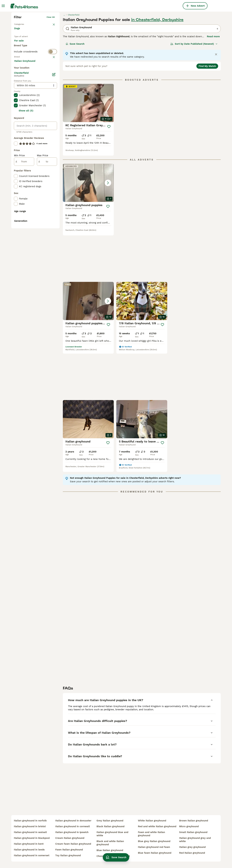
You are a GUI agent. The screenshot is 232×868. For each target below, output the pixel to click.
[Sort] (194, 94)
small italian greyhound (193, 832)
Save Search (75, 94)
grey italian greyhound (110, 821)
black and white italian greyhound (110, 843)
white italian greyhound (152, 821)
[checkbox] (16, 141)
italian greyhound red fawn (154, 847)
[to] (47, 293)
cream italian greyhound (70, 838)
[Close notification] (216, 104)
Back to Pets (20, 74)
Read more (213, 86)
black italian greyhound (110, 826)
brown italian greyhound (194, 821)
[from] (24, 293)
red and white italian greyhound (157, 826)
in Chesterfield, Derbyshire (157, 70)
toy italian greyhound (68, 855)
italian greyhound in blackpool (32, 838)
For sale (22, 94)
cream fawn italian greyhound (73, 844)
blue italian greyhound (110, 850)
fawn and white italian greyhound (151, 834)
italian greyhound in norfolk (30, 821)
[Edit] (54, 206)
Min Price (19, 287)
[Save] (109, 177)
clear (52, 120)
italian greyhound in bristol (30, 826)
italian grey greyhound (192, 847)
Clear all (51, 67)
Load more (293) (27, 193)
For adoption (41, 94)
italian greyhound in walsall (30, 832)
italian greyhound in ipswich (72, 832)
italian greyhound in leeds (29, 850)
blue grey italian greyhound (154, 841)
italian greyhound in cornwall (73, 826)
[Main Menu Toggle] (3, 6)
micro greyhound (189, 826)
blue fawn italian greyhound (155, 853)
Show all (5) (26, 243)
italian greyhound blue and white (112, 834)
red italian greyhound (192, 853)
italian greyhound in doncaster (73, 821)
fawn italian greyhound (69, 850)
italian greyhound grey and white (195, 840)
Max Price (43, 287)
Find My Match (207, 116)
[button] (88, 233)
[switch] (35, 114)
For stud (22, 102)
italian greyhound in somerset (32, 855)
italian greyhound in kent (29, 844)
